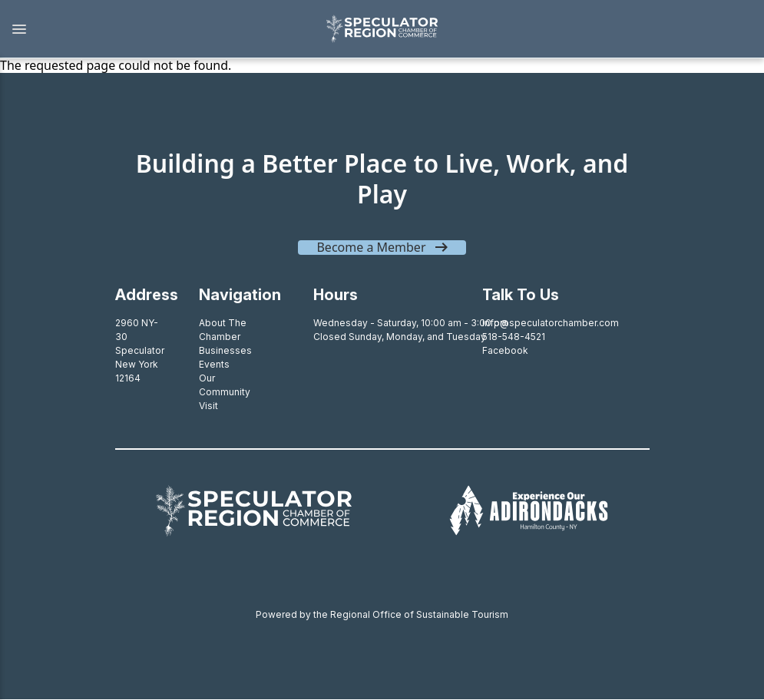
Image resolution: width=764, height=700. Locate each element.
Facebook (505, 350)
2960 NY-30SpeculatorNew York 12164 (140, 350)
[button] (155, 29)
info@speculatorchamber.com (551, 323)
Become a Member (371, 247)
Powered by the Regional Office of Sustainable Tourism (382, 614)
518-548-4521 (514, 337)
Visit (208, 406)
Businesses (225, 350)
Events (214, 364)
